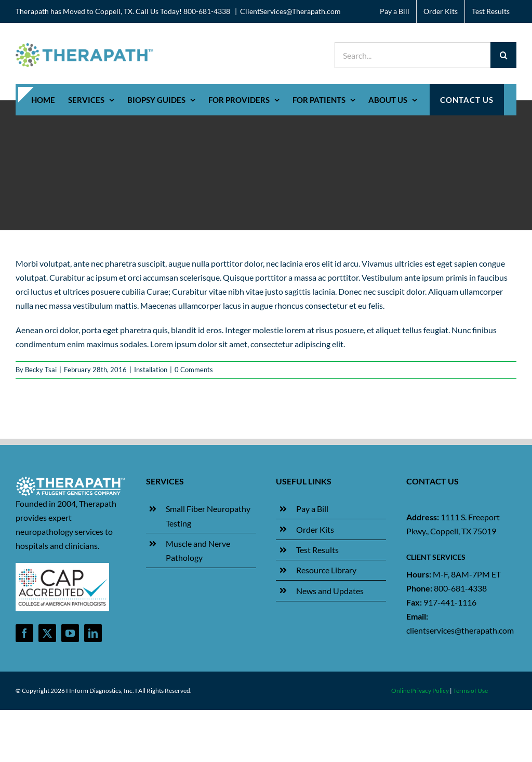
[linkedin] (93, 633)
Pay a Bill (312, 509)
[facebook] (24, 633)
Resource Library (326, 570)
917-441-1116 (450, 602)
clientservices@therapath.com (460, 630)
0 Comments (194, 370)
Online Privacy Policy (420, 691)
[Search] (503, 55)
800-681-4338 (460, 588)
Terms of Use (470, 691)
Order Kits (315, 529)
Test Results (317, 550)
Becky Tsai (41, 370)
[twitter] (47, 633)
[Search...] (413, 55)
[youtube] (70, 633)
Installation (151, 370)
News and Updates (330, 591)
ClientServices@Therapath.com (290, 11)
